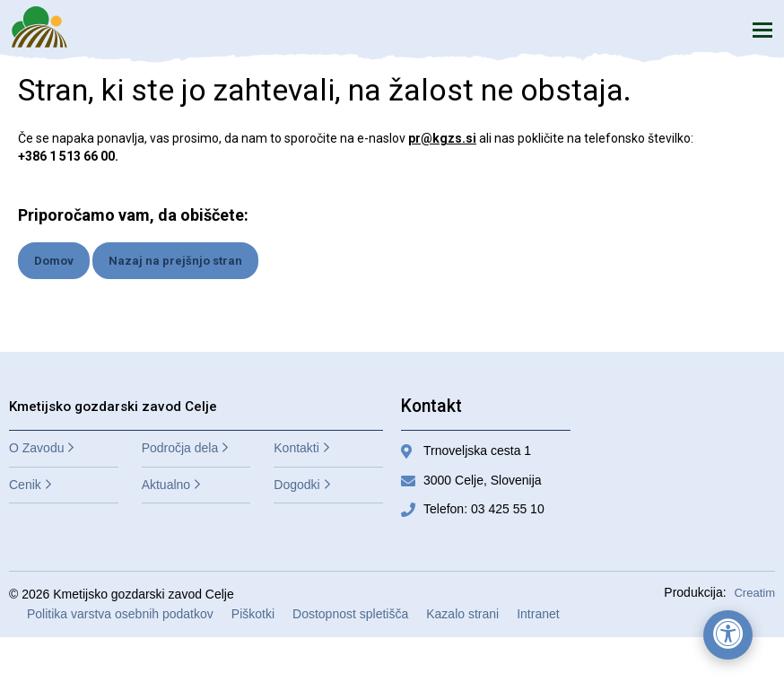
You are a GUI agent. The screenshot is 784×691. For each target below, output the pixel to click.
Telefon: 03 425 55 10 (484, 509)
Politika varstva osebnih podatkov (120, 614)
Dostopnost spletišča (350, 614)
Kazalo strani (462, 614)
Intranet (538, 614)
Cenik (25, 485)
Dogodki (296, 485)
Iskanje (721, 29)
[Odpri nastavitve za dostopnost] (728, 635)
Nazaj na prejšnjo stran (175, 261)
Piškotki (253, 614)
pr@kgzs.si (442, 138)
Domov (54, 261)
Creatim (754, 593)
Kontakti (296, 448)
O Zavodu (36, 448)
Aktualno (166, 485)
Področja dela (180, 448)
